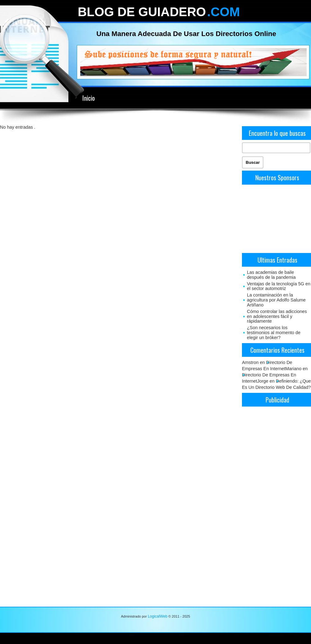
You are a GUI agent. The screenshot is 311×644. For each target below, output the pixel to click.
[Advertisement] (276, 218)
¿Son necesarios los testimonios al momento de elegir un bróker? (274, 333)
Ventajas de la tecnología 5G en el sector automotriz (279, 286)
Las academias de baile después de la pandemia (271, 275)
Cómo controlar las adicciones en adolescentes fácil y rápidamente (277, 316)
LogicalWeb (158, 616)
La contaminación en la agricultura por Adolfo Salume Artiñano (276, 300)
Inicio (89, 98)
